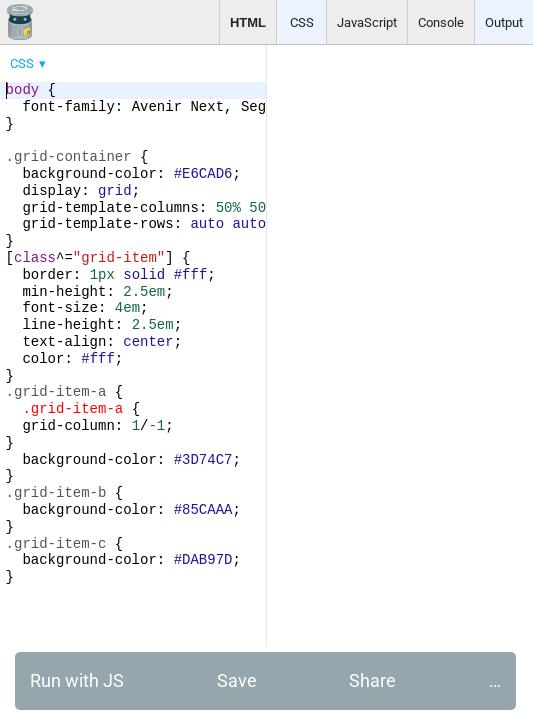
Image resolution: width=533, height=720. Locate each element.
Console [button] (441, 22)
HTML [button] (248, 22)
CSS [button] (302, 22)
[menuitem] (29, 63)
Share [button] (372, 680)
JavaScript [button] (367, 22)
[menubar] (160, 59)
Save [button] (237, 680)
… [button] (495, 680)
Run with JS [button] (77, 680)
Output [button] (504, 22)
